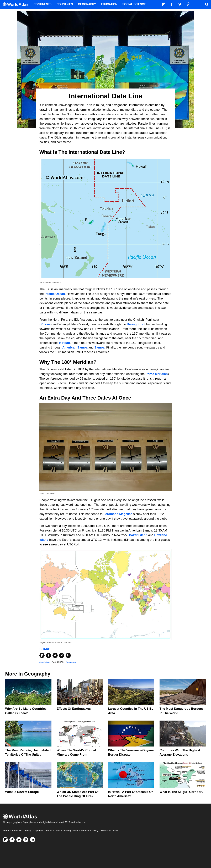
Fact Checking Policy (67, 831)
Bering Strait (136, 324)
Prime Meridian (157, 374)
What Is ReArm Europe (22, 792)
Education (109, 4)
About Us (50, 831)
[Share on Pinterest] (62, 655)
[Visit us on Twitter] (19, 840)
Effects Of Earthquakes (74, 709)
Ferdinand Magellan (118, 514)
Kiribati (65, 343)
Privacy (28, 831)
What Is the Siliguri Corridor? (181, 792)
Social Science (134, 4)
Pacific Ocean (55, 294)
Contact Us (16, 831)
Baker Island (138, 535)
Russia (46, 324)
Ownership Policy (109, 831)
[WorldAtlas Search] (207, 4)
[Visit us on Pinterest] (26, 840)
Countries (65, 4)
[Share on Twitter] (55, 655)
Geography (71, 662)
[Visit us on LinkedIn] (33, 840)
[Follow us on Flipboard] (5, 840)
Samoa (99, 347)
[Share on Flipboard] (42, 655)
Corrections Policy (89, 831)
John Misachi (45, 662)
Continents (43, 4)
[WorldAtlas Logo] (17, 4)
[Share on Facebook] (49, 655)
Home (6, 831)
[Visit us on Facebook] (12, 840)
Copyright (38, 831)
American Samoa (75, 347)
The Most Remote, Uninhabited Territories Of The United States (28, 755)
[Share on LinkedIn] (68, 655)
